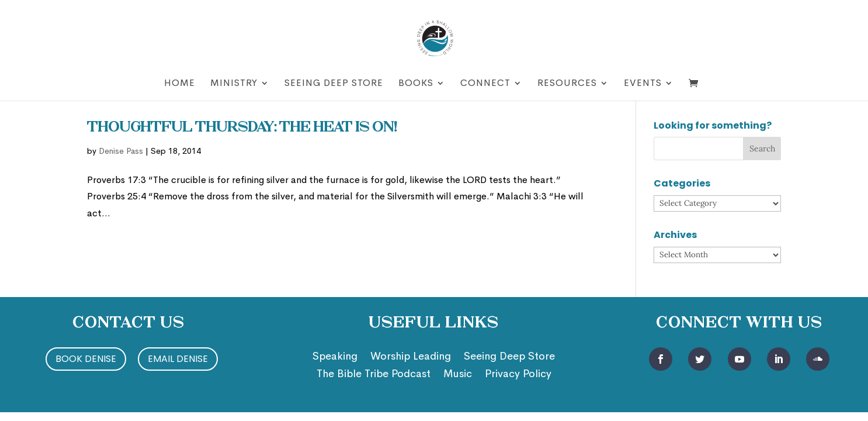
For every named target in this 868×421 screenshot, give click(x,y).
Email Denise (178, 359)
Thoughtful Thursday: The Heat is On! (242, 128)
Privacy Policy (518, 375)
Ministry (234, 84)
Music (458, 375)
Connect (485, 84)
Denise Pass (121, 151)
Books (416, 84)
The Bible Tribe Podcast (374, 375)
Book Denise (86, 359)
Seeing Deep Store (334, 84)
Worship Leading (411, 357)
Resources (567, 84)
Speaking (335, 357)
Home (180, 84)
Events (643, 84)
